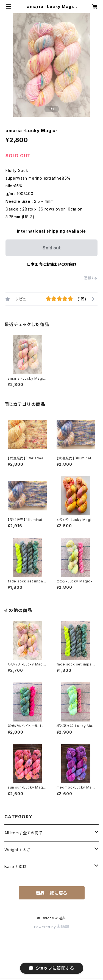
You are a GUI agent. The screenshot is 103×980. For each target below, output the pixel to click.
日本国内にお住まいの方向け (52, 264)
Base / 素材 (16, 866)
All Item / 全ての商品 (24, 833)
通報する (91, 278)
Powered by (52, 927)
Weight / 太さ (17, 850)
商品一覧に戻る (52, 893)
